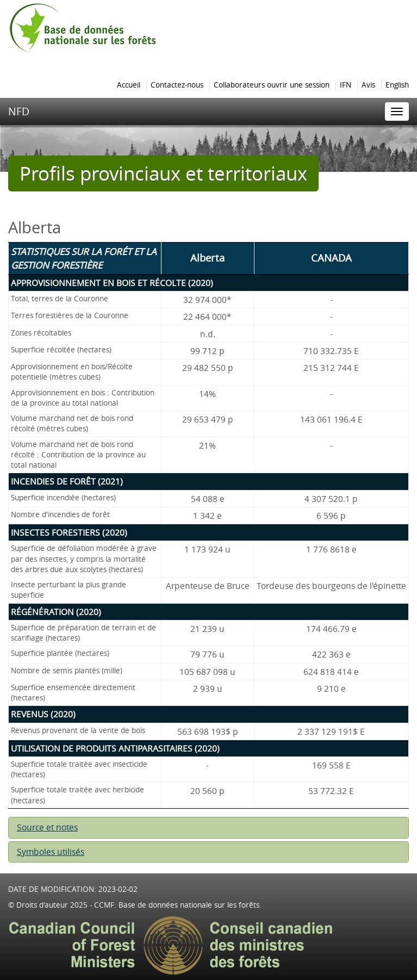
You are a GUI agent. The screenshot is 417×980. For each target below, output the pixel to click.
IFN (346, 85)
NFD (19, 111)
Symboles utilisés (51, 852)
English (397, 85)
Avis (368, 85)
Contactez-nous (177, 85)
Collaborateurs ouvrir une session (272, 85)
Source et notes (47, 827)
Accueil (129, 85)
